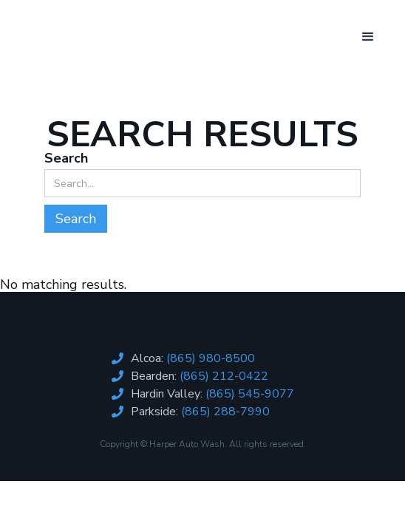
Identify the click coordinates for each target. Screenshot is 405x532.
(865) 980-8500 (211, 358)
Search (66, 158)
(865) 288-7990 (225, 412)
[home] (85, 26)
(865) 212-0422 (224, 376)
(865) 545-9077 (250, 394)
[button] (368, 37)
